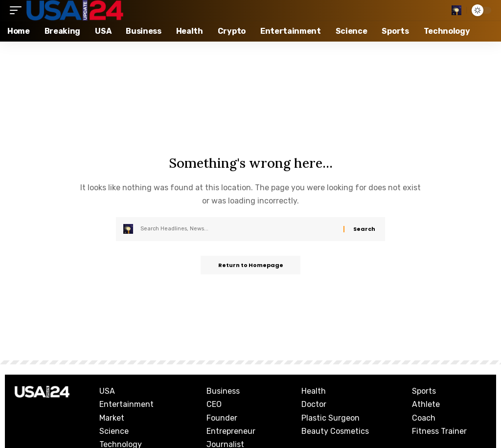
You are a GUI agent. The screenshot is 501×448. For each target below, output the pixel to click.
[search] (456, 10)
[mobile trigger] (18, 10)
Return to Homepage (251, 266)
